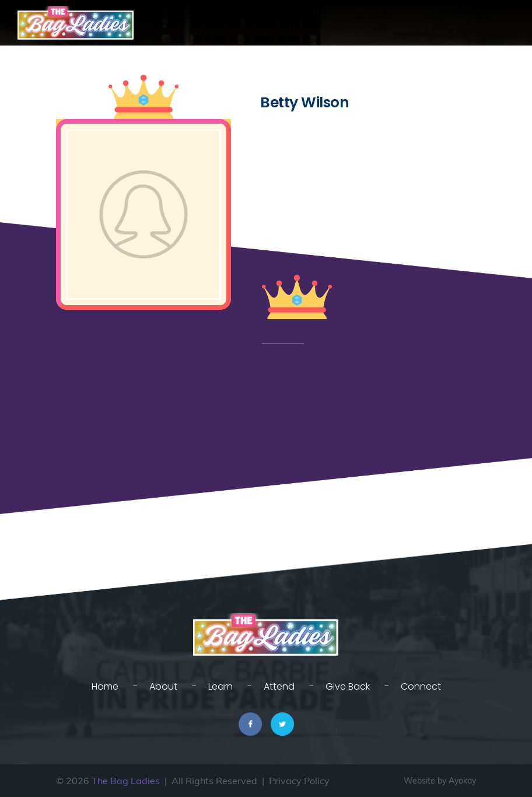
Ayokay (462, 781)
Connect (421, 686)
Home (105, 686)
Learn (220, 686)
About (163, 686)
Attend (279, 686)
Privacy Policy (299, 781)
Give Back (348, 686)
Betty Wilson (304, 102)
